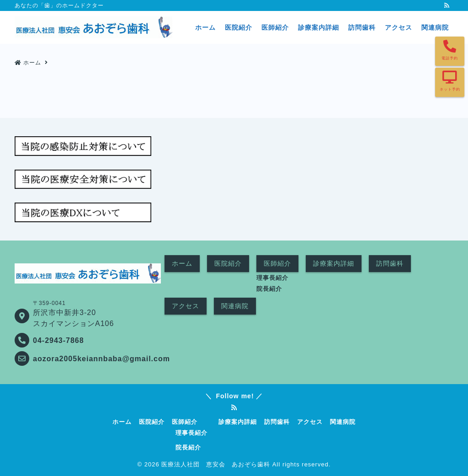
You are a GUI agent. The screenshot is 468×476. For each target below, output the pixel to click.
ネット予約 (450, 89)
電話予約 (450, 58)
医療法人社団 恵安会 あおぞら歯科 (216, 464)
